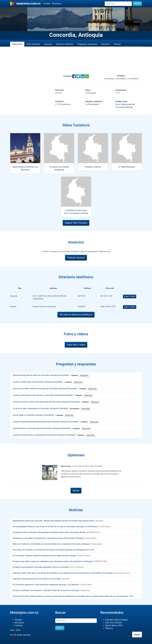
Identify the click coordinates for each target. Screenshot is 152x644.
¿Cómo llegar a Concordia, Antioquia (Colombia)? (38, 415)
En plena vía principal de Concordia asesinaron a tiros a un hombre (41, 567)
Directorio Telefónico (65, 44)
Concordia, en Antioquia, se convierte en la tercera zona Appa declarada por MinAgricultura (51, 550)
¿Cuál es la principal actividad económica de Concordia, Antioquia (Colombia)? (51, 422)
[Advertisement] (76, 61)
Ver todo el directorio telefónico (76, 315)
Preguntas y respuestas (87, 44)
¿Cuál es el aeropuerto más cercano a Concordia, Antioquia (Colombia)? (48, 395)
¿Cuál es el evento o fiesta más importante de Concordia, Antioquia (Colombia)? (51, 402)
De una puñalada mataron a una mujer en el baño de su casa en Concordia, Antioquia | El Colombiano (55, 527)
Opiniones (106, 44)
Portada (47, 4)
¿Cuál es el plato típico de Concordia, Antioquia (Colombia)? (43, 382)
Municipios (57, 4)
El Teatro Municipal (127, 167)
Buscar (137, 4)
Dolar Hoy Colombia (114, 623)
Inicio (137, 635)
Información (17, 44)
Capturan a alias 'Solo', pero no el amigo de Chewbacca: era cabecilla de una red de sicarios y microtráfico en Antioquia (63, 573)
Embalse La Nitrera (93, 167)
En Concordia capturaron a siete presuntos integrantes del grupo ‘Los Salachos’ (46, 585)
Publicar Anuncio (76, 258)
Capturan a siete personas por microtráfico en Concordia (36, 579)
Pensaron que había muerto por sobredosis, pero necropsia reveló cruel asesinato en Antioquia (52, 561)
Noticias (117, 44)
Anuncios (48, 44)
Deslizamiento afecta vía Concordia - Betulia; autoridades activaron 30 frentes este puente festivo (53, 521)
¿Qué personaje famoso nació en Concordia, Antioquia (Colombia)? (46, 375)
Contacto (19, 625)
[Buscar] (118, 4)
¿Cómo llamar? (93, 104)
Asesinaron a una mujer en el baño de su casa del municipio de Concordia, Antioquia (48, 538)
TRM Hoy (109, 628)
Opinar (76, 491)
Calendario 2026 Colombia (116, 620)
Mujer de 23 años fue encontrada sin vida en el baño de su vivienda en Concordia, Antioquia (51, 544)
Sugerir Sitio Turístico (76, 223)
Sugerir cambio (130, 296)
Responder (84, 375)
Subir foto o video (76, 345)
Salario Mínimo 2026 (114, 625)
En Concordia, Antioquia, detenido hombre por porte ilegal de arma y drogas (44, 556)
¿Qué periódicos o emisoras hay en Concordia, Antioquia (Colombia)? (47, 428)
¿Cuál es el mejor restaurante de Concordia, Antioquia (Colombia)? (46, 408)
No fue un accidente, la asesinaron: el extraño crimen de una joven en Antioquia (46, 590)
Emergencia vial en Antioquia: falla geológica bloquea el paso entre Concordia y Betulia (49, 532)
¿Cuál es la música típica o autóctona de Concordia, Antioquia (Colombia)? (49, 435)
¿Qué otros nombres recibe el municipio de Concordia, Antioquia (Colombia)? (50, 389)
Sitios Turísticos (33, 44)
